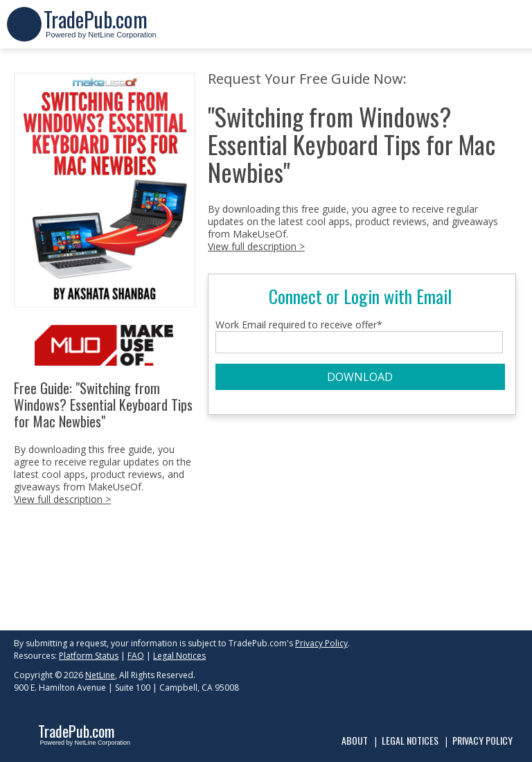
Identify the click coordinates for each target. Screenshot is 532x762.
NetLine (100, 675)
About (355, 740)
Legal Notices (179, 656)
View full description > (62, 499)
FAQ (136, 656)
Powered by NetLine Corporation (100, 30)
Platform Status (89, 656)
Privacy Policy (321, 643)
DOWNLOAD (360, 377)
